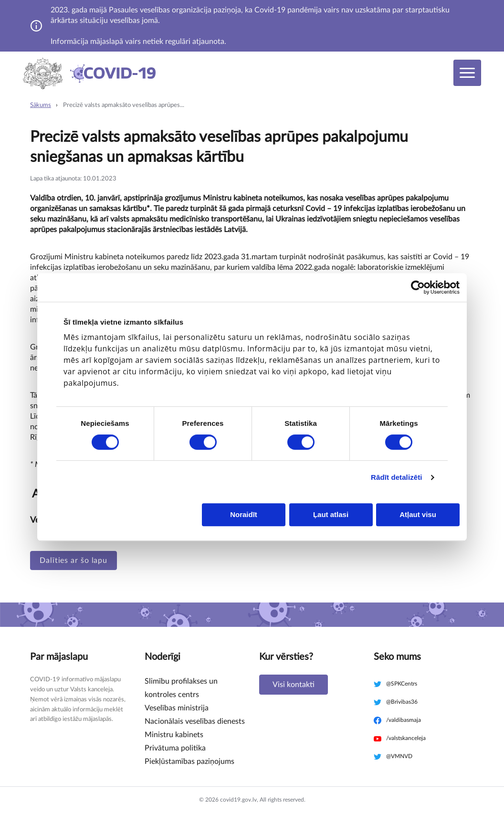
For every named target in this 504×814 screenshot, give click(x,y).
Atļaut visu (418, 514)
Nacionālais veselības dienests (195, 721)
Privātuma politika (175, 748)
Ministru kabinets (174, 735)
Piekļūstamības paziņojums (189, 761)
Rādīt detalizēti (396, 477)
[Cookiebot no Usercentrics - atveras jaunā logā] (418, 287)
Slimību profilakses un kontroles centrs (181, 688)
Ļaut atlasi (331, 514)
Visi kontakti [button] (294, 685)
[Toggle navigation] (467, 73)
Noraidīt (244, 514)
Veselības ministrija (177, 708)
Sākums (41, 105)
